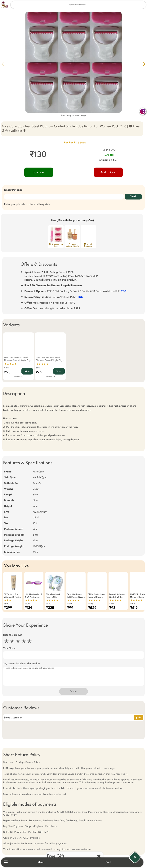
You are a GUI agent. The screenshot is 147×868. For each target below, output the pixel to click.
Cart (110, 862)
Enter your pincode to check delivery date (26, 204)
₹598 (89, 604)
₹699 (5, 604)
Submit (73, 691)
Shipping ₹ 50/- (110, 160)
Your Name (8, 648)
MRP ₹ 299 (110, 150)
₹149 (110, 604)
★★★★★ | (75, 143)
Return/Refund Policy (54, 297)
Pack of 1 (49, 377)
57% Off (110, 155)
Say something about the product (20, 664)
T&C (124, 291)
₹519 (133, 608)
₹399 (7, 608)
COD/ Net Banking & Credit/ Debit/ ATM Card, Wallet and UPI (76, 291)
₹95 (6, 372)
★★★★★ (9, 364)
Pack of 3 (17, 377)
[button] (144, 64)
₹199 (5, 368)
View (26, 371)
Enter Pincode (12, 190)
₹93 (111, 608)
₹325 (49, 608)
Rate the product (11, 635)
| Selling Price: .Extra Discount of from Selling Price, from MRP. (62, 276)
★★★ (6, 601)
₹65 (38, 372)
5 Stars (82, 143)
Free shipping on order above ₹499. (50, 303)
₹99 (37, 368)
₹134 (27, 608)
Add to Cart (109, 172)
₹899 (47, 604)
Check (135, 197)
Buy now (38, 172)
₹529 (91, 608)
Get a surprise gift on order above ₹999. (53, 309)
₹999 (131, 604)
